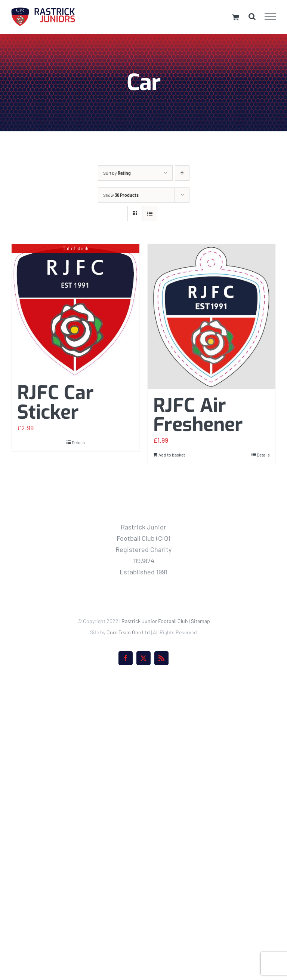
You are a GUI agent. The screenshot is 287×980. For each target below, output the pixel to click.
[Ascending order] (182, 173)
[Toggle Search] (252, 16)
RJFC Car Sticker (55, 402)
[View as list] (150, 213)
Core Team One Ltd (128, 632)
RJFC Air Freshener (198, 415)
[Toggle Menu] (270, 17)
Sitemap (200, 621)
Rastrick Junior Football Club (155, 621)
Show (121, 195)
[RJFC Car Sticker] (75, 310)
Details (78, 442)
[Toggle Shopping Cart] (236, 17)
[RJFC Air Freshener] (212, 316)
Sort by (117, 173)
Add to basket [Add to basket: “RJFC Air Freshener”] (172, 455)
